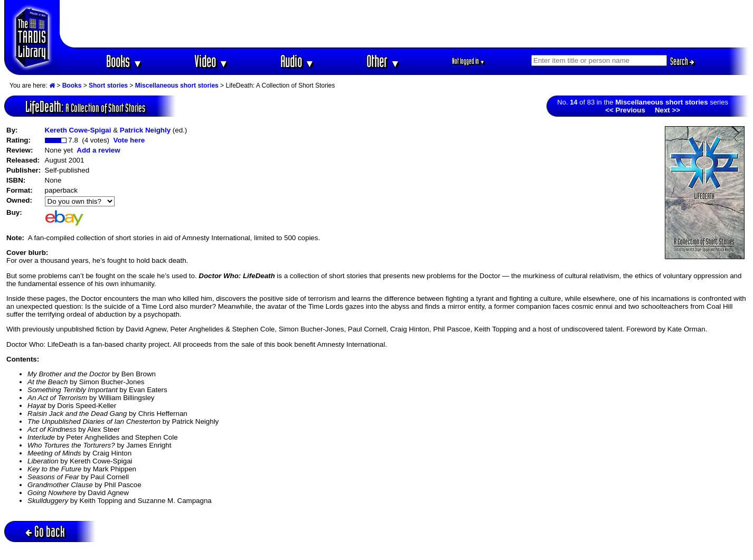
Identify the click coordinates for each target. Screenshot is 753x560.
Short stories (108, 86)
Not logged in (469, 61)
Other (383, 61)
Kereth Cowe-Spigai (78, 130)
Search (682, 61)
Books (124, 61)
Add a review (98, 150)
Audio (298, 61)
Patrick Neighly (145, 130)
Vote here (129, 140)
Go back (45, 531)
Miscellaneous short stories (177, 86)
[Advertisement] (404, 24)
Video (211, 61)
